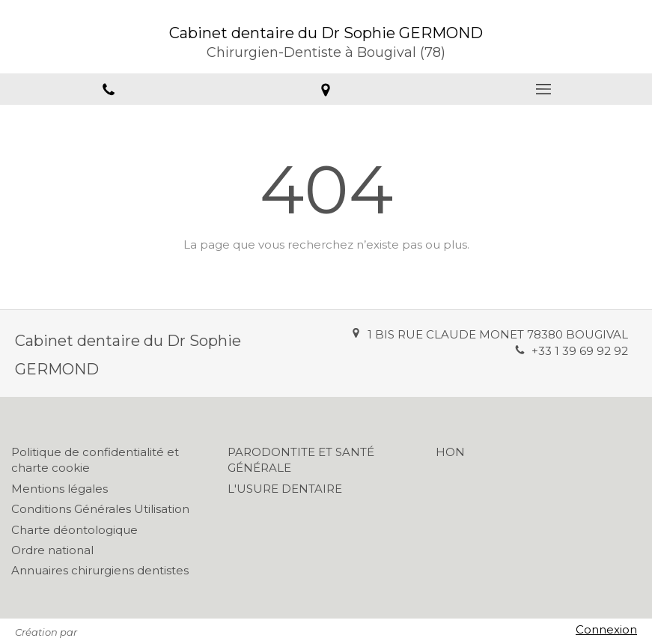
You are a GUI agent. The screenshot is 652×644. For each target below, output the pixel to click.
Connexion (606, 629)
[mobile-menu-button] (543, 89)
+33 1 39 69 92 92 (580, 351)
